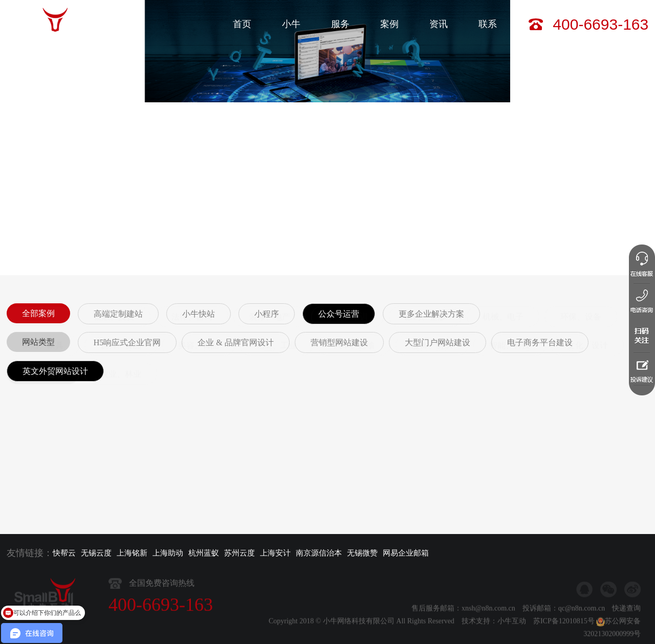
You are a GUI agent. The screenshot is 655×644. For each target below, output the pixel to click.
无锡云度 (96, 553)
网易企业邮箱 (406, 553)
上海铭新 (132, 553)
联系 (488, 24)
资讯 (439, 24)
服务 (340, 24)
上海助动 (168, 553)
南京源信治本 (319, 553)
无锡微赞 (362, 553)
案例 (389, 24)
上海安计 (275, 553)
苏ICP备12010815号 (564, 637)
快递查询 (626, 624)
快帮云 (64, 553)
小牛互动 (512, 637)
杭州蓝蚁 (204, 553)
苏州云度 (239, 553)
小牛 (291, 24)
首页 (242, 24)
